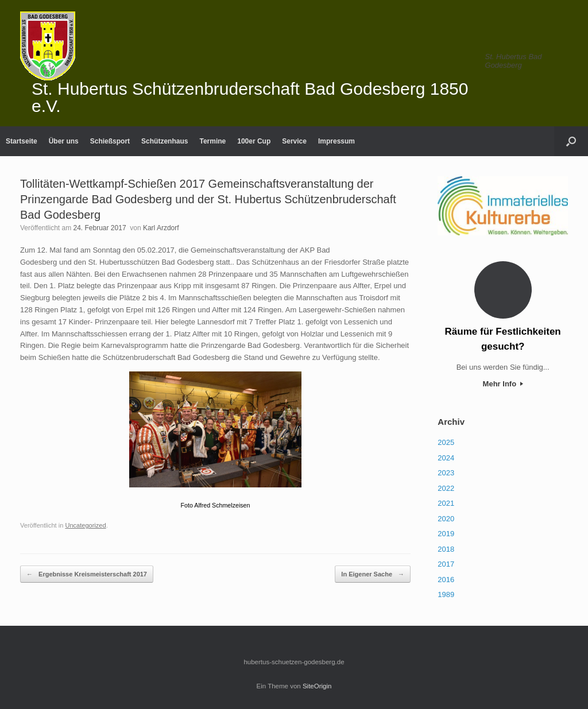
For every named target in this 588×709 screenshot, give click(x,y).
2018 (446, 549)
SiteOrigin (317, 686)
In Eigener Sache (373, 574)
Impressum (336, 141)
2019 (446, 534)
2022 (446, 488)
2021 (446, 503)
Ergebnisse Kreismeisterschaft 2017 (87, 574)
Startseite (22, 141)
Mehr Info (503, 384)
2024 (446, 458)
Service (294, 141)
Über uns (64, 141)
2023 (446, 473)
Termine (212, 141)
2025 (446, 442)
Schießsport (110, 141)
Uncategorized (85, 525)
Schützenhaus (165, 141)
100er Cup (254, 141)
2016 (446, 580)
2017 (446, 564)
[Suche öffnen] (571, 141)
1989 (446, 594)
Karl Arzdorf (161, 228)
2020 (446, 519)
